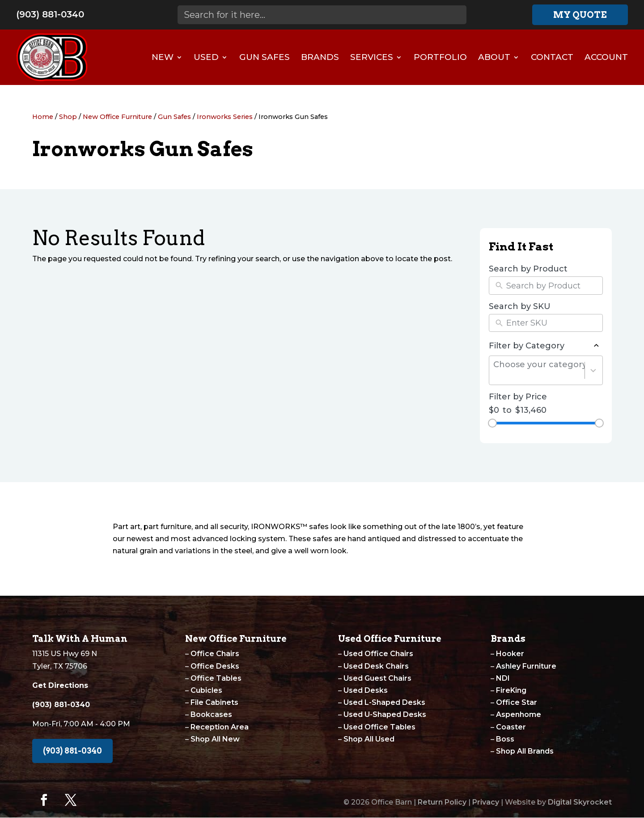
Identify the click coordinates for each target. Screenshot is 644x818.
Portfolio (440, 57)
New (163, 57)
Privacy (486, 802)
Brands (320, 57)
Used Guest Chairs (377, 678)
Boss (505, 739)
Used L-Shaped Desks (384, 702)
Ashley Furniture (526, 666)
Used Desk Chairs (376, 666)
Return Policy (442, 802)
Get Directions (60, 685)
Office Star (517, 702)
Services (372, 57)
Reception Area (220, 727)
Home (43, 117)
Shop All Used (369, 739)
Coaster (511, 727)
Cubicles (206, 690)
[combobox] (539, 371)
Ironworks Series (225, 117)
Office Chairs (215, 654)
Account (606, 57)
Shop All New (215, 739)
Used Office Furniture (390, 639)
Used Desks (366, 690)
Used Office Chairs (378, 654)
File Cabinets (214, 702)
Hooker (510, 654)
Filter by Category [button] (546, 346)
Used (206, 57)
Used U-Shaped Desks (385, 714)
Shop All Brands (525, 751)
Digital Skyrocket (580, 802)
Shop (68, 117)
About (494, 57)
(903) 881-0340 (50, 14)
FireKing (511, 690)
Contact (552, 57)
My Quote (580, 15)
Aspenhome (519, 714)
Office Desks (215, 666)
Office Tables (216, 678)
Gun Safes (265, 57)
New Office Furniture (117, 117)
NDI (503, 678)
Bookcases (211, 714)
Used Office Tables (379, 727)
